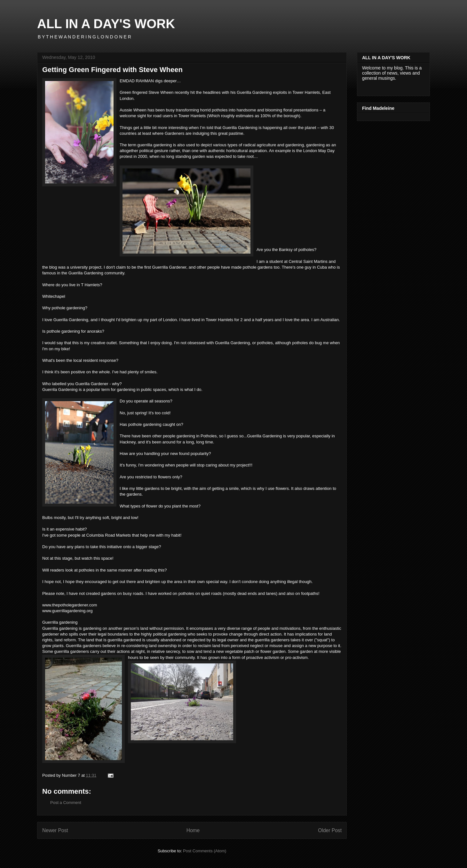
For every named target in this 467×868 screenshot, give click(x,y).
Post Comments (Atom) (205, 851)
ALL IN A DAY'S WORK (106, 24)
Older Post (330, 830)
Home (193, 830)
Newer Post (55, 830)
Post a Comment (66, 803)
